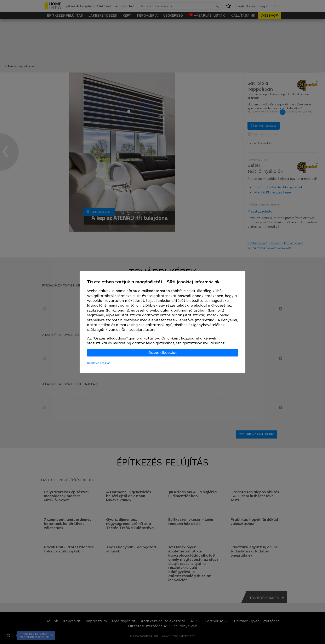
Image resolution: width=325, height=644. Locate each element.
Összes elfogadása (162, 353)
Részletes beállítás (99, 363)
